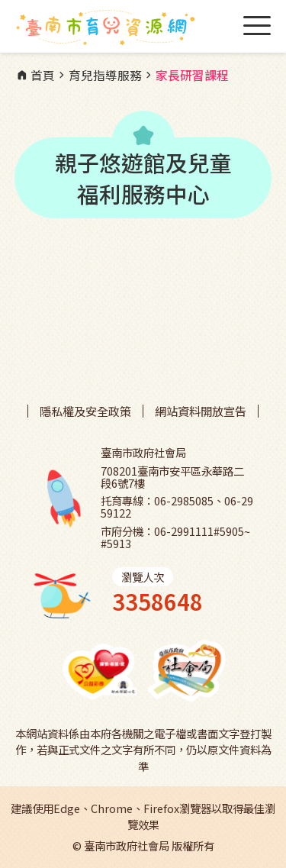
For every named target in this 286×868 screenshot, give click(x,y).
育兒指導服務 (98, 76)
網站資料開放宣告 (201, 411)
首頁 (35, 76)
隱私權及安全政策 (85, 411)
